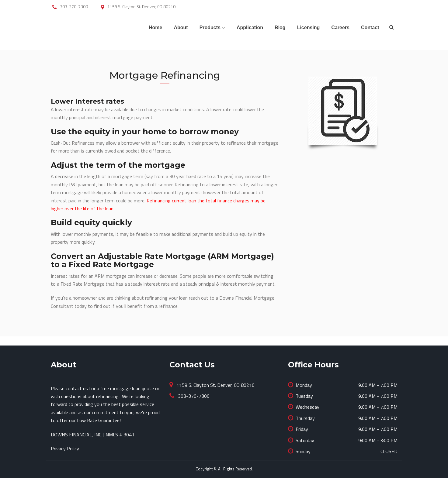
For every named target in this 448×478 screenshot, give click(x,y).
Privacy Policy (65, 449)
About (181, 28)
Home (155, 28)
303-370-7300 (193, 396)
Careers (340, 28)
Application (250, 28)
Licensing (309, 28)
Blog (280, 28)
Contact (370, 28)
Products (210, 28)
